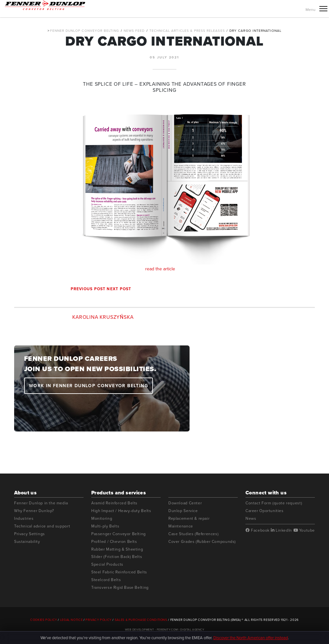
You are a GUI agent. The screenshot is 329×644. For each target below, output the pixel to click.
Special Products (107, 564)
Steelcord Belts (106, 580)
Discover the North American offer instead (251, 638)
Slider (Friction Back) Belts (117, 557)
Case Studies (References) (193, 534)
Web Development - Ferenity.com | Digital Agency (165, 630)
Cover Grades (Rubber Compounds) (202, 541)
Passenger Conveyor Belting (119, 534)
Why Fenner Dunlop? (34, 511)
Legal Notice (71, 620)
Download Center (185, 503)
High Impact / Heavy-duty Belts (121, 511)
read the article (165, 188)
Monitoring (102, 518)
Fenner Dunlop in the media (41, 503)
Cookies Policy (44, 620)
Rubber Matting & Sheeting (117, 549)
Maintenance (181, 526)
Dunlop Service (183, 511)
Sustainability (27, 541)
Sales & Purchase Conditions (141, 620)
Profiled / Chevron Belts (114, 541)
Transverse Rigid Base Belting (120, 587)
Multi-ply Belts (105, 526)
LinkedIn (281, 530)
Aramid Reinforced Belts (114, 503)
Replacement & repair (189, 518)
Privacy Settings (30, 534)
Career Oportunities (265, 511)
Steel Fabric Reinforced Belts (119, 572)
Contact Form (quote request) (274, 503)
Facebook (258, 530)
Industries (24, 518)
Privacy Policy (99, 620)
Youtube (304, 530)
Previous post (88, 289)
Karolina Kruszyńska (103, 317)
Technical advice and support (42, 526)
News (251, 518)
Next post (119, 289)
